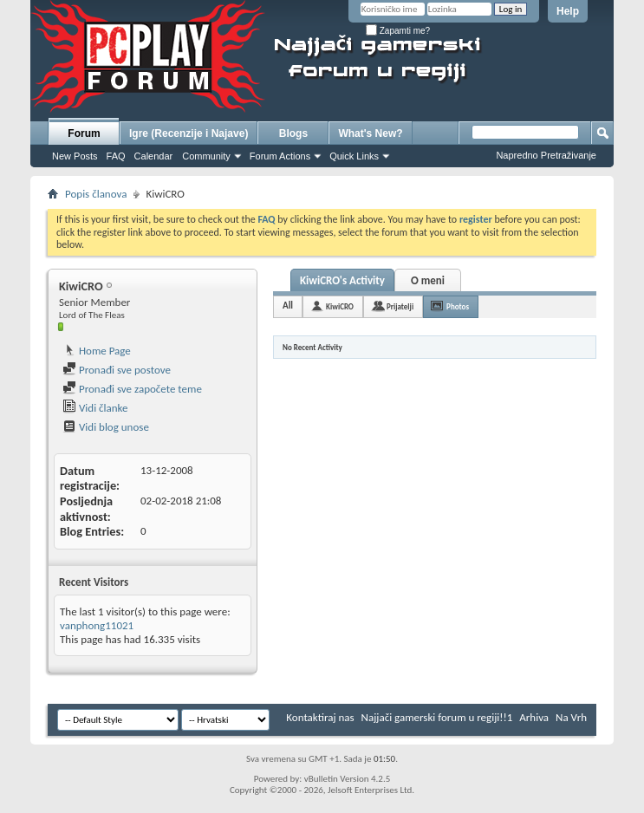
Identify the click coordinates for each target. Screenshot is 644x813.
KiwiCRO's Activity (342, 280)
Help (568, 11)
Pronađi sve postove (117, 370)
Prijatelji (400, 306)
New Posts (75, 156)
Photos (458, 306)
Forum (84, 133)
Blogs (293, 133)
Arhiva (534, 717)
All (288, 306)
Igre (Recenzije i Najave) (189, 133)
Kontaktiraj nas (320, 717)
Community (206, 156)
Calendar (154, 156)
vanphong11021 (97, 625)
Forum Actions (280, 156)
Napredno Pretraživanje (546, 155)
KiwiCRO (340, 306)
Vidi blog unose (106, 427)
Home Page (97, 351)
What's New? (370, 133)
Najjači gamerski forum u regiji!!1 (437, 717)
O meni (428, 280)
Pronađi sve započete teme (132, 389)
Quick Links (354, 156)
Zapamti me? (398, 31)
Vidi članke (95, 408)
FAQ (116, 156)
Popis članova (96, 194)
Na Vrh (571, 717)
